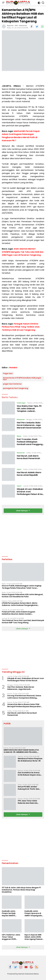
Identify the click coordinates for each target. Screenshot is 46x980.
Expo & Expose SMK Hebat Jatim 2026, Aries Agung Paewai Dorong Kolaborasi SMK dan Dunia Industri (33, 937)
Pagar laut (8, 373)
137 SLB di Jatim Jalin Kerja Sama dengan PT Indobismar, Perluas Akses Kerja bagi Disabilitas (21, 890)
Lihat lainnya (23, 511)
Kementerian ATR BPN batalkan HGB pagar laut (22, 379)
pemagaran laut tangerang (16, 388)
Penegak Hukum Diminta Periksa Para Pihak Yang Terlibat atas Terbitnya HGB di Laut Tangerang (21, 327)
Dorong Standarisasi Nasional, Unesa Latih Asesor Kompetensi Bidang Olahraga (24, 697)
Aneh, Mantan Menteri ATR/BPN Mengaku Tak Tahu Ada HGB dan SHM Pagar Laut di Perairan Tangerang (23, 252)
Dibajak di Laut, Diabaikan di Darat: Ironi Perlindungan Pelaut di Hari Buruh (30, 493)
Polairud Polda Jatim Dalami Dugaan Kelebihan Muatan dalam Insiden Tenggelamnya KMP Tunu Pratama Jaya (20, 613)
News (19, 436)
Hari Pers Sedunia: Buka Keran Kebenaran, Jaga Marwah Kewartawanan (29, 425)
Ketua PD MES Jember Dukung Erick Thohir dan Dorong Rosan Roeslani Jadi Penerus (29, 788)
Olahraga (21, 403)
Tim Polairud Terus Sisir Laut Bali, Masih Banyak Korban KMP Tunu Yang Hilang (23, 621)
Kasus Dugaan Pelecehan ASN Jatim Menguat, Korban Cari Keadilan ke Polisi (23, 596)
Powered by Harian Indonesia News (23, 974)
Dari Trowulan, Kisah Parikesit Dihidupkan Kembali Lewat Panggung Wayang (30, 443)
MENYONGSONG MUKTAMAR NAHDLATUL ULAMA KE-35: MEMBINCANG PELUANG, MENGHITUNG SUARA (21, 751)
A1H (16, 26)
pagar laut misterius (12, 384)
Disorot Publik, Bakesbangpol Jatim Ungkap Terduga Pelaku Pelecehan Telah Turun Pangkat (22, 587)
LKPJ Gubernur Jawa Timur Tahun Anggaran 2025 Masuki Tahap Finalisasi (11, 937)
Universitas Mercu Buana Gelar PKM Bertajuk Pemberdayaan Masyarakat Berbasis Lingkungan (24, 705)
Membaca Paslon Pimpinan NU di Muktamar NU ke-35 (30, 760)
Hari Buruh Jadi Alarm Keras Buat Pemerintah (28, 457)
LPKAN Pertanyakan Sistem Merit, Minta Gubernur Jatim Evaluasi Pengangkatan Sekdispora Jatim (20, 604)
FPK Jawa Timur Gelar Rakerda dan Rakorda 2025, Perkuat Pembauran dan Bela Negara (30, 802)
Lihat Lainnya (23, 629)
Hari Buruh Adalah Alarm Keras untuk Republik (29, 474)
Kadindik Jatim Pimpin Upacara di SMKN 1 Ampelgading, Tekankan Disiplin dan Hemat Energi (34, 913)
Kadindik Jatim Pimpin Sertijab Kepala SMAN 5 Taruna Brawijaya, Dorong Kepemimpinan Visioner (10, 913)
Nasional (23, 26)
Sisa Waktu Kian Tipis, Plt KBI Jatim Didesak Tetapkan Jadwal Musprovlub (29, 410)
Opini (19, 469)
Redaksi (13, 368)
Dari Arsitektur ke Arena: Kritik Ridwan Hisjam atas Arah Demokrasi (29, 774)
